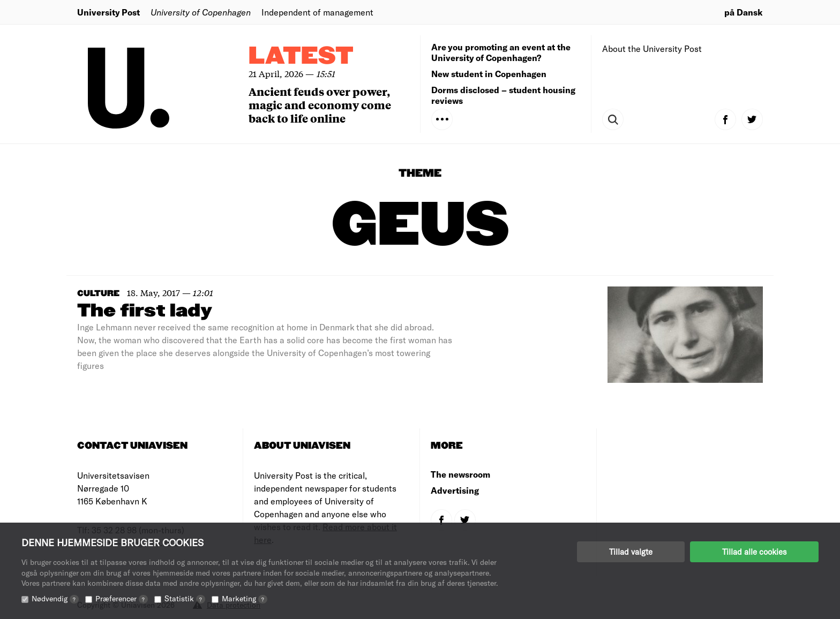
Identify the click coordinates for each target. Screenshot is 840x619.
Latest (301, 56)
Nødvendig (55, 598)
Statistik (185, 598)
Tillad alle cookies (754, 552)
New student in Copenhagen (489, 74)
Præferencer (122, 598)
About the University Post (652, 48)
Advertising (455, 490)
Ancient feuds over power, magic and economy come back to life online (320, 105)
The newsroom (460, 474)
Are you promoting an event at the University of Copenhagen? (501, 52)
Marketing (245, 598)
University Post (108, 12)
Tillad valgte (631, 552)
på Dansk (744, 12)
